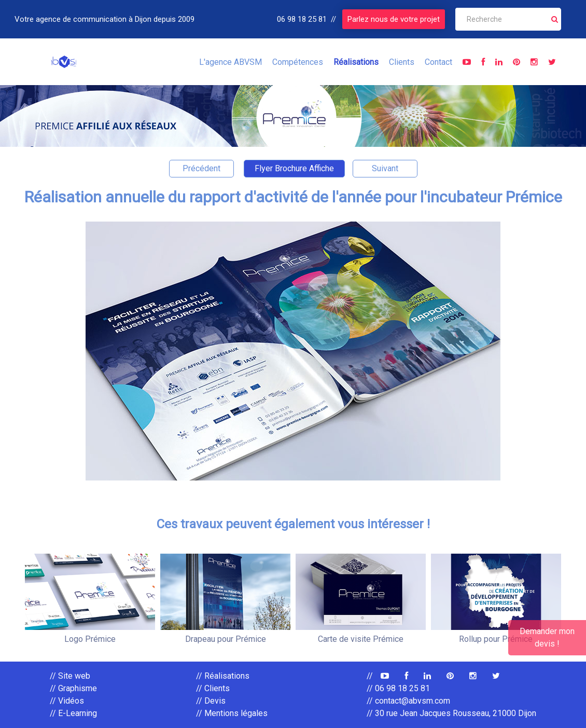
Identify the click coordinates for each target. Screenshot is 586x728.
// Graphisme (73, 688)
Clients (402, 62)
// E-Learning (73, 713)
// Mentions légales (232, 713)
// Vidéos (67, 701)
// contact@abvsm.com (408, 701)
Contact (438, 62)
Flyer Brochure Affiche (294, 168)
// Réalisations (223, 676)
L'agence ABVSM (231, 62)
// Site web (70, 676)
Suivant (385, 168)
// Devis (211, 701)
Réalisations (356, 62)
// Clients (213, 688)
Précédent (201, 168)
